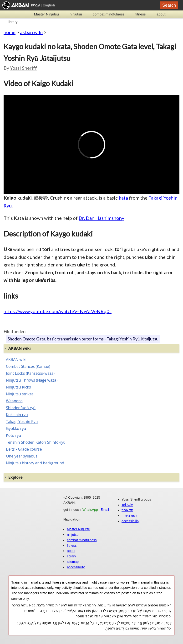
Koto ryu (13, 435)
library (13, 22)
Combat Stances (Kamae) (28, 366)
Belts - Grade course (24, 449)
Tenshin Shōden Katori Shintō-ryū (36, 442)
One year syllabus (22, 456)
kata (123, 198)
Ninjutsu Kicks (18, 387)
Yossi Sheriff (23, 68)
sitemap (73, 562)
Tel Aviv (127, 505)
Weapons (14, 401)
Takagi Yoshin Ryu (22, 422)
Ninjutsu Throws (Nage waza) (32, 380)
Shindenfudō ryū (21, 408)
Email (105, 510)
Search (169, 5)
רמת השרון (129, 516)
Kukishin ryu (17, 415)
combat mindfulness (109, 14)
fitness (140, 14)
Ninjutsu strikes (20, 394)
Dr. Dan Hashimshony (101, 218)
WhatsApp (90, 510)
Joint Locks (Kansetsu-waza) (30, 373)
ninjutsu (76, 14)
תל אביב (127, 510)
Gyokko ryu (16, 428)
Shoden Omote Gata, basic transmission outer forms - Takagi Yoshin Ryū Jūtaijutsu (83, 339)
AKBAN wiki (16, 359)
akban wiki (31, 32)
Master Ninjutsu (46, 14)
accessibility (76, 567)
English (49, 5)
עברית (35, 5)
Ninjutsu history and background (35, 463)
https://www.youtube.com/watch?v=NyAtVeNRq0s (58, 311)
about (161, 14)
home (10, 32)
